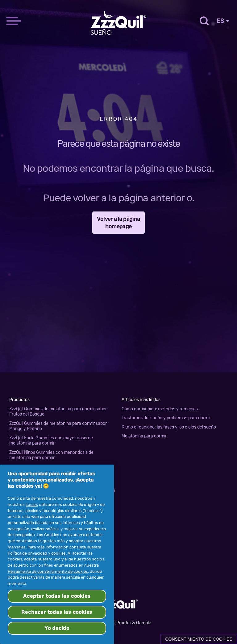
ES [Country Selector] (223, 21)
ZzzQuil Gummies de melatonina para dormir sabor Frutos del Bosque (58, 412)
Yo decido (57, 628)
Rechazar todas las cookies (57, 612)
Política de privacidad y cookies (37, 553)
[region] (57, 554)
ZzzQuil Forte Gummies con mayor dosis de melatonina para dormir (51, 441)
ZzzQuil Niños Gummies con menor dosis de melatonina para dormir (51, 455)
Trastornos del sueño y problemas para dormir (166, 418)
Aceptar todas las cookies (57, 596)
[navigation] (14, 13)
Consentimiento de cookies (199, 639)
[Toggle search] (204, 21)
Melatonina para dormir (144, 436)
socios (32, 505)
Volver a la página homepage (118, 223)
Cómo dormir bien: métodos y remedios (160, 409)
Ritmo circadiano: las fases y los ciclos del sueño (169, 427)
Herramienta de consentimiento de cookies (48, 571)
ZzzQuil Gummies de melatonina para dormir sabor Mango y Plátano (58, 426)
